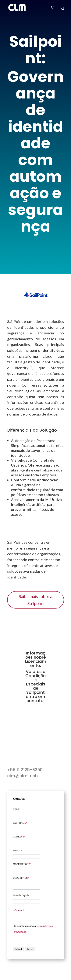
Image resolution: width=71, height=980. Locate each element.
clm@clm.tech (23, 776)
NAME (17, 809)
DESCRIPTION (21, 878)
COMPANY (19, 837)
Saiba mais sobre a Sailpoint (35, 600)
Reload (19, 910)
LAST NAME (20, 823)
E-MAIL (18, 851)
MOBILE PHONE (22, 864)
